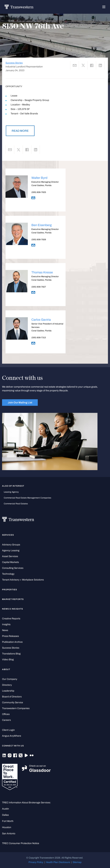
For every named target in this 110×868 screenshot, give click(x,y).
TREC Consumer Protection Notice (21, 843)
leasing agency (11, 492)
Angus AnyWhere (12, 736)
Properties (10, 590)
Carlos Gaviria (41, 320)
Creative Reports (11, 619)
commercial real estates (16, 504)
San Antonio (9, 834)
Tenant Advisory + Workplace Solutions (23, 580)
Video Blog (8, 660)
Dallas (5, 815)
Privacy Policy (36, 862)
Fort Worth (8, 821)
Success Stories (14, 63)
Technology (8, 574)
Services (8, 535)
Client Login (8, 730)
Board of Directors (12, 697)
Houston (7, 827)
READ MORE (20, 131)
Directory (7, 685)
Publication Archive (12, 642)
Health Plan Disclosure (58, 862)
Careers (6, 720)
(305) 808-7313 (39, 338)
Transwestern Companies (16, 708)
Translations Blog (11, 654)
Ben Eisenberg (42, 225)
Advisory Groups (11, 545)
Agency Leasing (11, 550)
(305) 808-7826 (39, 240)
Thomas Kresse (42, 272)
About (6, 669)
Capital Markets (10, 562)
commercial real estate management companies (27, 498)
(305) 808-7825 (39, 192)
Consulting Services (13, 568)
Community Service (13, 702)
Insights (6, 624)
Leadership (8, 691)
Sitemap (77, 862)
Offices (6, 714)
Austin (5, 809)
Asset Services (10, 556)
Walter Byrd (39, 178)
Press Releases (10, 636)
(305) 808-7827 (39, 287)
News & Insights (13, 609)
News (5, 630)
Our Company (10, 679)
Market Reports (13, 599)
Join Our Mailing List (20, 403)
